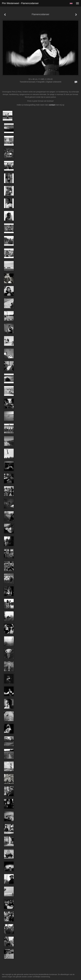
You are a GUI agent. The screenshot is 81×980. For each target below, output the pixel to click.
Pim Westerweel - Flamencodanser (20, 3)
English (71, 3)
